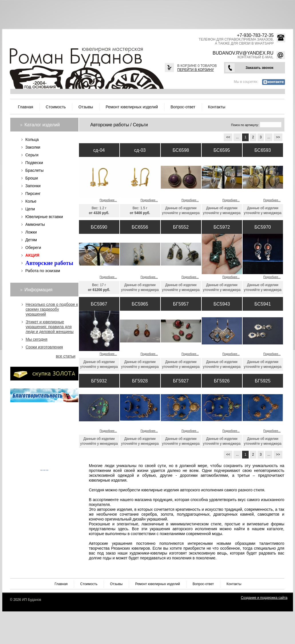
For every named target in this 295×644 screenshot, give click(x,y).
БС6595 (222, 150)
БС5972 (222, 227)
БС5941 (263, 304)
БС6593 (263, 150)
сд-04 (99, 150)
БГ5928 (140, 381)
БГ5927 (181, 381)
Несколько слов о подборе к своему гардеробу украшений (52, 309)
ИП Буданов (32, 600)
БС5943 (222, 304)
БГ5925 (263, 381)
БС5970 (263, 227)
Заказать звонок (259, 68)
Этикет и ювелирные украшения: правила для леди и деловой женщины (50, 327)
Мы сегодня (37, 339)
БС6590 (99, 227)
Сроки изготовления (44, 347)
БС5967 (99, 304)
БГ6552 (181, 227)
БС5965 (140, 304)
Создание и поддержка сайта (264, 598)
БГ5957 (181, 304)
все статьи (66, 356)
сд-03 (140, 150)
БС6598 (181, 150)
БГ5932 (99, 381)
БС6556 (140, 227)
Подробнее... (108, 200)
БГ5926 (222, 381)
